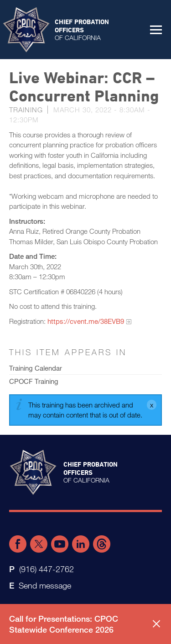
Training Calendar (36, 368)
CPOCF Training (34, 381)
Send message (45, 585)
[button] (156, 30)
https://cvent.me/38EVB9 (86, 321)
